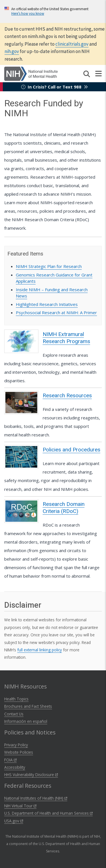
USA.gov (14, 821)
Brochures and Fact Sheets (28, 706)
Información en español (26, 721)
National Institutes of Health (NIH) (36, 798)
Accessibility (15, 767)
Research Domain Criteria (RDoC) (64, 508)
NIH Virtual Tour (20, 806)
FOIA (10, 760)
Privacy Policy (16, 745)
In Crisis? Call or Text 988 (55, 87)
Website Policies (19, 752)
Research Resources (67, 395)
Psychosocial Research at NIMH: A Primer (56, 312)
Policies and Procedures (72, 450)
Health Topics (16, 699)
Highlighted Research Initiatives (47, 304)
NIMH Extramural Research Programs (66, 338)
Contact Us (14, 714)
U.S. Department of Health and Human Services (48, 813)
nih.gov (12, 51)
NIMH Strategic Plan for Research (49, 266)
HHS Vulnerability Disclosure (31, 775)
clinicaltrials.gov (72, 44)
